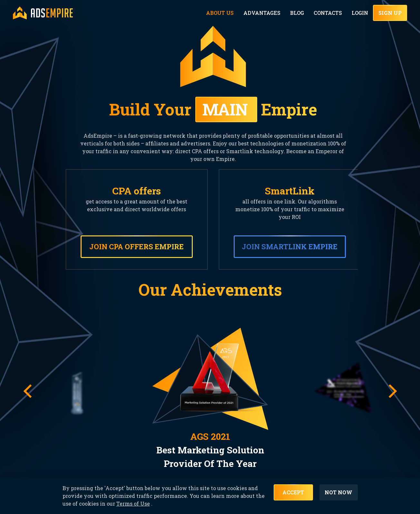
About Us (223, 13)
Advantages (264, 13)
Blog (298, 13)
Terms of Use (133, 506)
